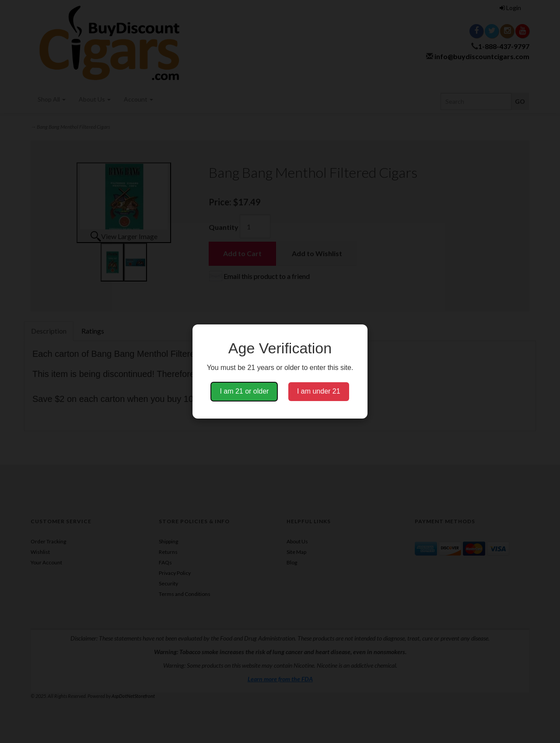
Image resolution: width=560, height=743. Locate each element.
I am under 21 (319, 391)
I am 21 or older (244, 391)
